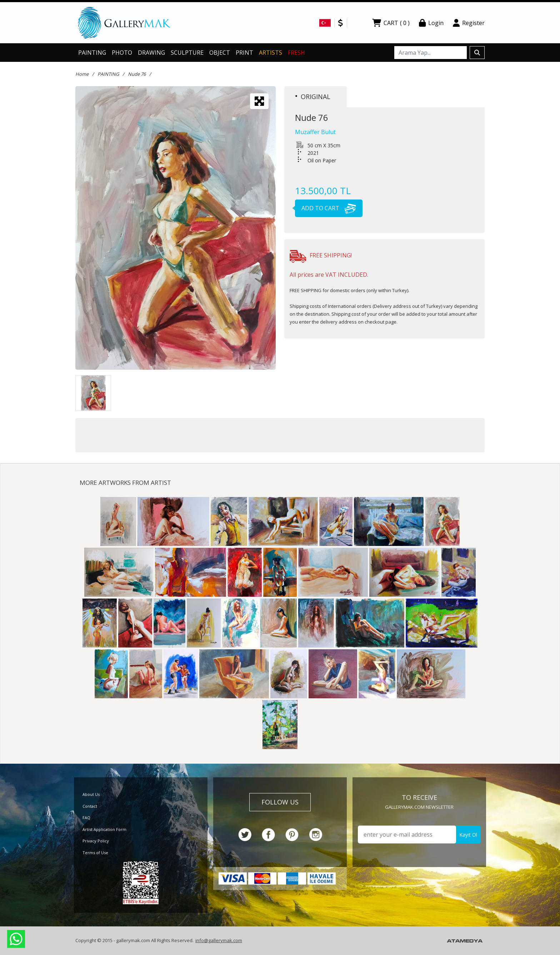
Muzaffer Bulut (315, 132)
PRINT (244, 53)
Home (82, 74)
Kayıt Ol (468, 835)
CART (391, 23)
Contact (90, 806)
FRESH (296, 53)
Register (469, 23)
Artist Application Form (104, 829)
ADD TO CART (326, 208)
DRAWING (151, 53)
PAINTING (92, 53)
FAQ (86, 818)
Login (431, 23)
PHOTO (122, 53)
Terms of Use (95, 853)
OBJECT (220, 53)
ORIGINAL (313, 97)
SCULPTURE (187, 53)
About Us (91, 794)
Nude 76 (137, 74)
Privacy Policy (96, 841)
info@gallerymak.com (219, 940)
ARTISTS (271, 53)
